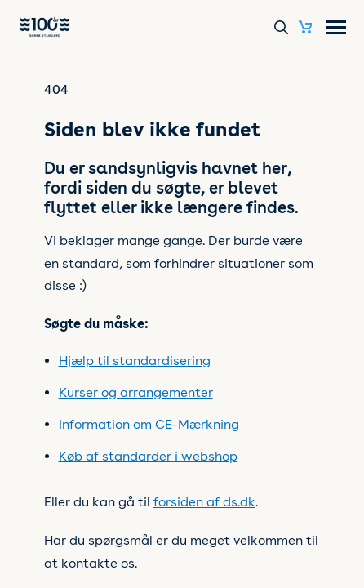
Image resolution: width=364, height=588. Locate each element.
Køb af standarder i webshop (148, 456)
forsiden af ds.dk (204, 502)
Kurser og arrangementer (136, 392)
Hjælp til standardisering (135, 361)
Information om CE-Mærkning (149, 424)
